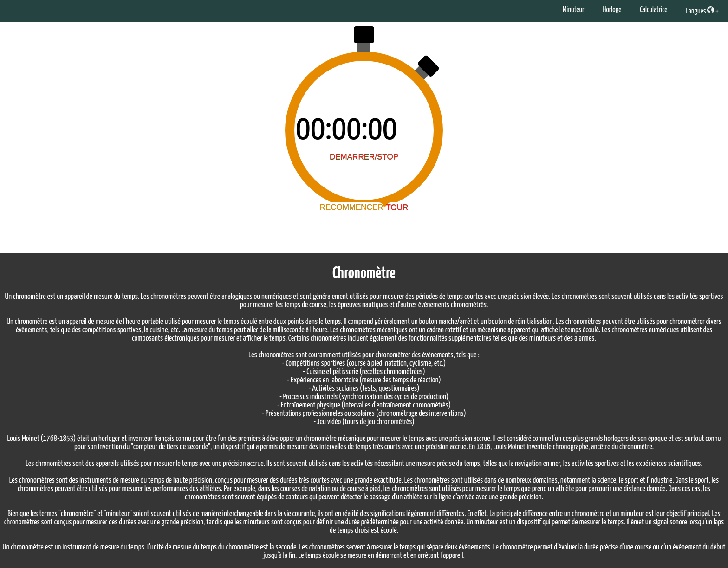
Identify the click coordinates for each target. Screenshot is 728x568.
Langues (700, 11)
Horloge (612, 10)
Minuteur (574, 10)
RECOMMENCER (352, 207)
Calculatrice (653, 10)
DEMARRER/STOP (364, 157)
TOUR (397, 207)
